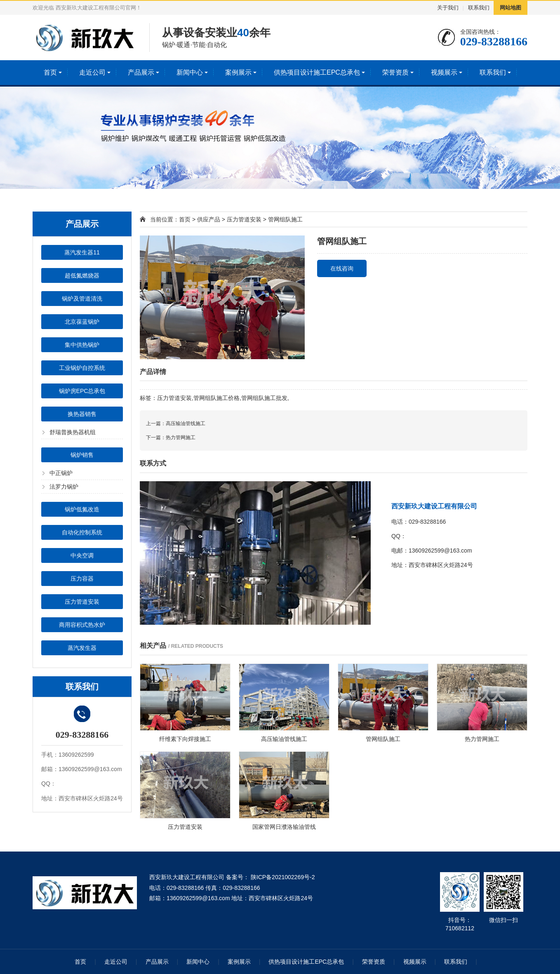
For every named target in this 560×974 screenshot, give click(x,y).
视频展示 (444, 72)
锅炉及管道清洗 (82, 299)
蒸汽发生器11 (82, 252)
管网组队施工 (285, 219)
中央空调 (82, 555)
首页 (50, 72)
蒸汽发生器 (82, 648)
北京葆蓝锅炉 (82, 322)
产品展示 (141, 72)
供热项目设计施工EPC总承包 (317, 72)
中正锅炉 (61, 473)
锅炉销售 (82, 455)
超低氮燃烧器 (82, 275)
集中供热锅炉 (82, 345)
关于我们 (448, 8)
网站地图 (511, 8)
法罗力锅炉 (64, 487)
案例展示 (238, 72)
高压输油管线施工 (186, 423)
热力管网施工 (181, 438)
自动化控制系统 (82, 532)
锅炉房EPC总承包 (82, 391)
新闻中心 (190, 72)
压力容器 (82, 579)
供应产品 (209, 219)
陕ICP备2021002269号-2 (282, 877)
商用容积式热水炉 (82, 625)
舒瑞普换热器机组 (73, 432)
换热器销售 (82, 414)
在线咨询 (342, 268)
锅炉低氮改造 (82, 509)
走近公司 (92, 72)
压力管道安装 (82, 602)
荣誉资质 (395, 72)
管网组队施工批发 (264, 398)
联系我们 (479, 8)
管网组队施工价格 (216, 398)
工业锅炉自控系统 (82, 368)
